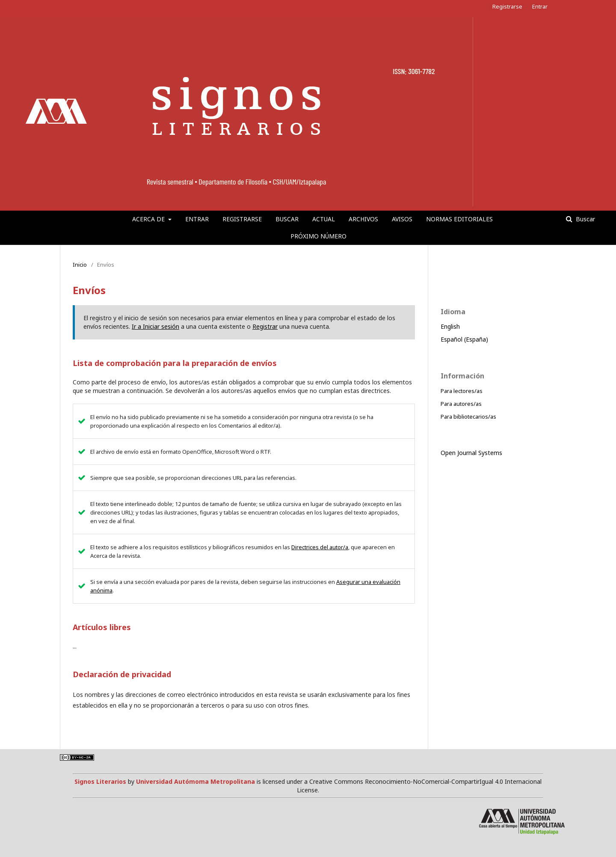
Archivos (363, 219)
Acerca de (149, 219)
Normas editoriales (459, 219)
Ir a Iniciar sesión (155, 326)
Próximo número (318, 236)
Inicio (80, 265)
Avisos (402, 219)
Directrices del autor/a (320, 547)
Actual (324, 219)
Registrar (265, 326)
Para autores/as (461, 404)
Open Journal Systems (471, 453)
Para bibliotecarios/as (468, 417)
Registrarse (242, 219)
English (450, 326)
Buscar (287, 219)
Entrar (197, 219)
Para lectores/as (462, 391)
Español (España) (464, 339)
